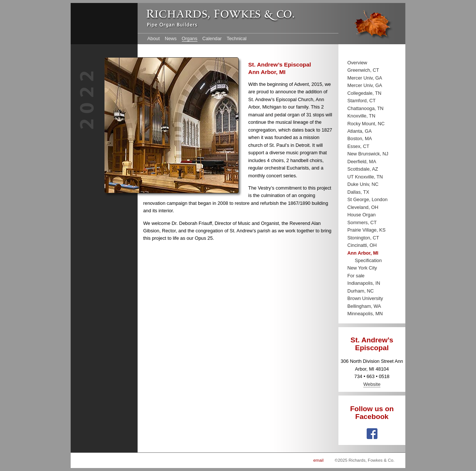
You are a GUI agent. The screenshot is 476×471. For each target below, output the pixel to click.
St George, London (367, 199)
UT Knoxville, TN (365, 177)
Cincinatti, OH (362, 245)
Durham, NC (361, 291)
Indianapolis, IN (364, 283)
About (153, 38)
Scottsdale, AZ (363, 169)
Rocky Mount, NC (366, 124)
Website (372, 384)
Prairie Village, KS (366, 230)
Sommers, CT (362, 222)
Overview (357, 63)
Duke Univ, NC (363, 184)
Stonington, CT (363, 238)
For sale (356, 276)
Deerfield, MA (362, 162)
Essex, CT (358, 146)
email (318, 460)
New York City (362, 268)
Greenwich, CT (363, 70)
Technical (237, 38)
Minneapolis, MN (365, 314)
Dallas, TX (358, 192)
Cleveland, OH (363, 207)
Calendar (212, 38)
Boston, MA (360, 138)
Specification (368, 260)
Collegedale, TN (364, 93)
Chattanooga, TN (365, 108)
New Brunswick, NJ (368, 154)
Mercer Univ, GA (365, 78)
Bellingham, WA (364, 306)
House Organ (361, 215)
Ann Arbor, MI (363, 253)
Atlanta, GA (359, 131)
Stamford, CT (361, 101)
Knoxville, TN (361, 116)
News (171, 38)
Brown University (365, 298)
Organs (190, 38)
